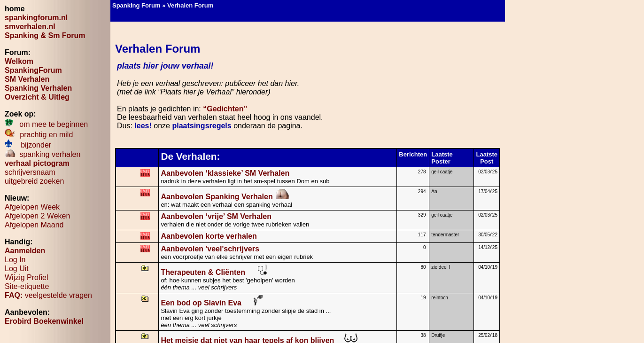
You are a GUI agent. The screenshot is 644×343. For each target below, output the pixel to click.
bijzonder (28, 145)
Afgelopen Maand (34, 225)
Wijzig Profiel (26, 277)
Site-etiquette (27, 286)
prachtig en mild (39, 135)
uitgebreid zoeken (34, 181)
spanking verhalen (43, 154)
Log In (15, 260)
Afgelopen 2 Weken (37, 216)
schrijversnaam (30, 172)
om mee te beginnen (46, 124)
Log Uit (17, 269)
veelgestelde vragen (48, 295)
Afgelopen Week (32, 207)
